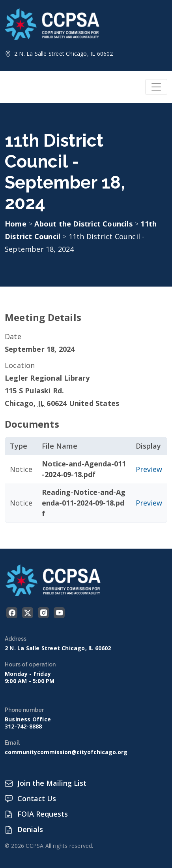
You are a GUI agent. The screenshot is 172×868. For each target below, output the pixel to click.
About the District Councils (84, 224)
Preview (149, 469)
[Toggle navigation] (156, 87)
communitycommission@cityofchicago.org (66, 752)
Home (16, 224)
